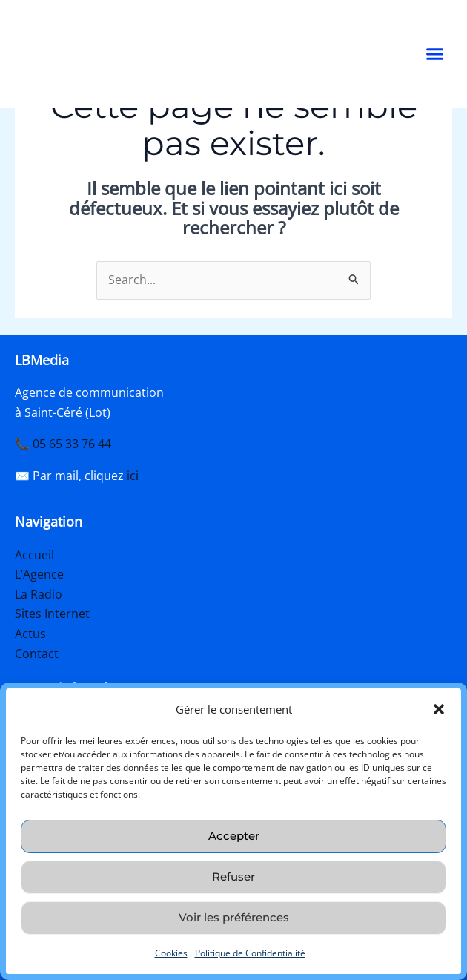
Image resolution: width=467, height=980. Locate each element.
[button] (439, 705)
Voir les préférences (234, 917)
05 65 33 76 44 (72, 444)
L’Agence (39, 575)
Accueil (34, 555)
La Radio (39, 594)
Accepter (234, 836)
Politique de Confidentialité (250, 953)
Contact (37, 653)
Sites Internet (52, 614)
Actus (30, 634)
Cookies (171, 953)
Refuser (233, 877)
